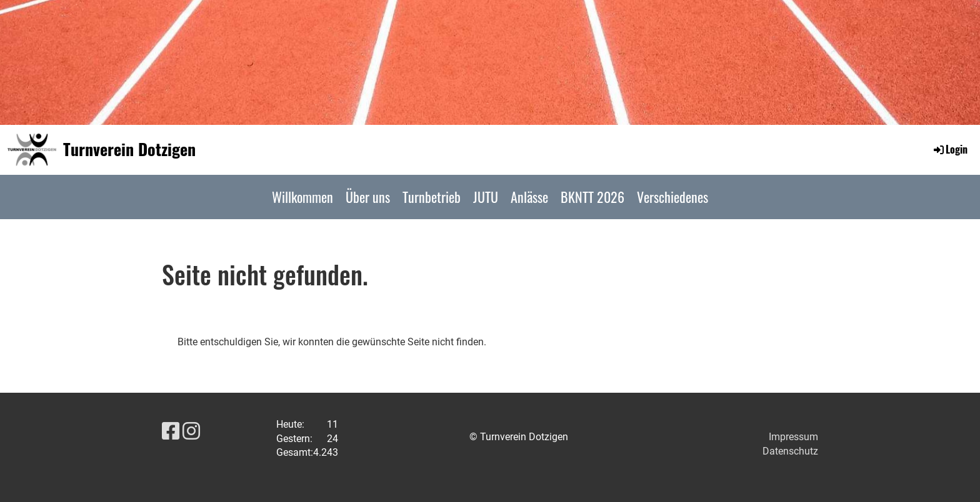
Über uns (368, 197)
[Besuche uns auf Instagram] (191, 431)
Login (950, 149)
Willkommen (302, 197)
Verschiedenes (672, 197)
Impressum (793, 437)
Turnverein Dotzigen (129, 149)
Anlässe (529, 197)
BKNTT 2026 (592, 197)
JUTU (486, 197)
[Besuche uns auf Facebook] (171, 431)
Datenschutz (790, 451)
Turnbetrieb (432, 197)
